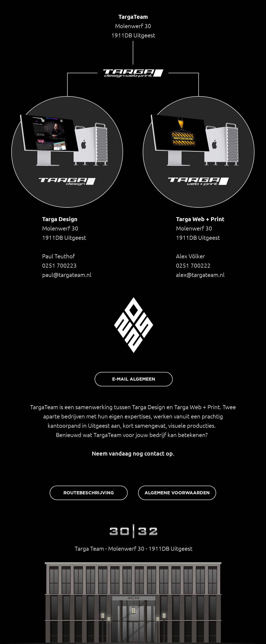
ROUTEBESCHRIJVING (89, 493)
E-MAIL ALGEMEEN (134, 379)
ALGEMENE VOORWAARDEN (177, 493)
